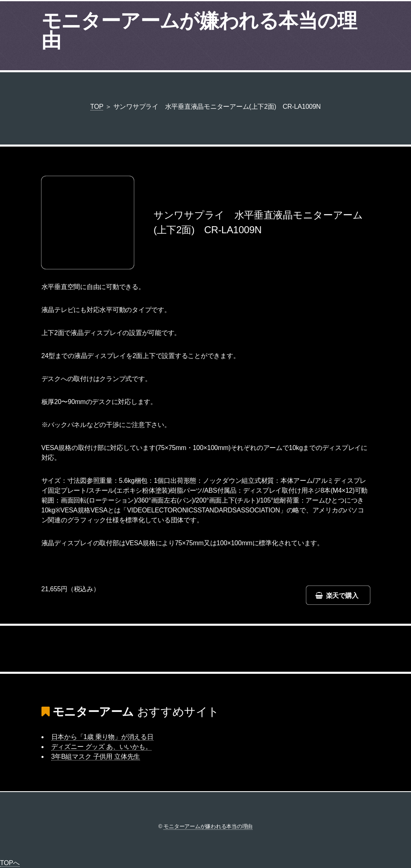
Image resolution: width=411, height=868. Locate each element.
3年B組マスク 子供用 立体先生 (96, 757)
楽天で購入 (342, 596)
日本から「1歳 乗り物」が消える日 (102, 737)
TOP (97, 107)
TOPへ (10, 863)
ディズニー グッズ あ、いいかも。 (102, 747)
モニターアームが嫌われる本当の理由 (199, 31)
